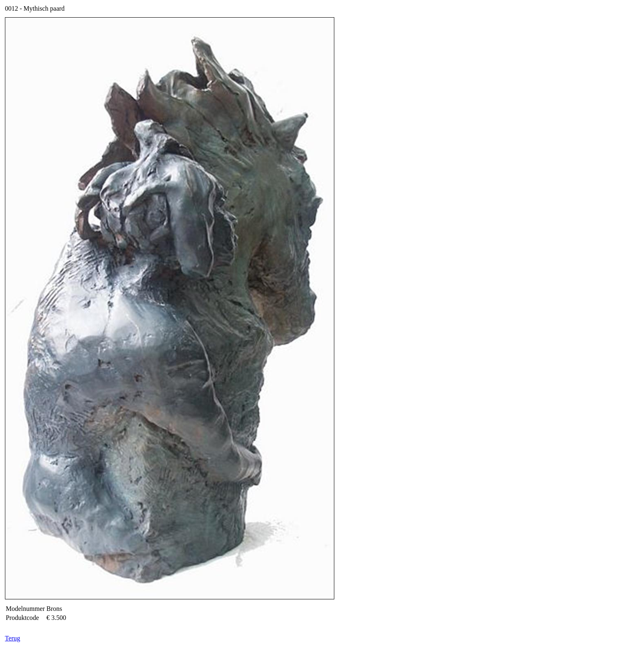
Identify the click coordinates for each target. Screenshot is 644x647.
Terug (13, 638)
